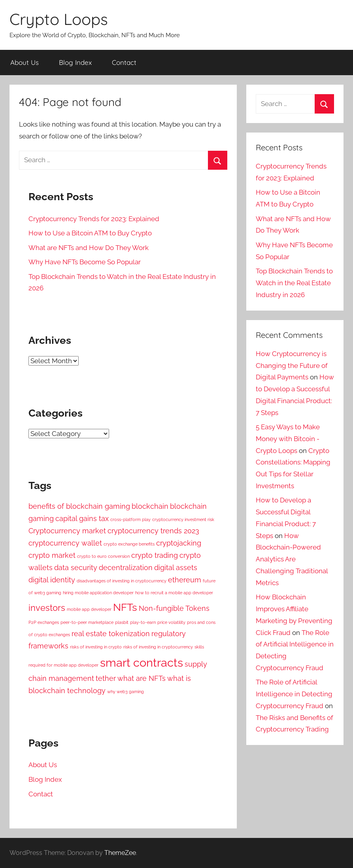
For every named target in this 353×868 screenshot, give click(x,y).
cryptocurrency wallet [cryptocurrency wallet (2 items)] (65, 543)
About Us (25, 62)
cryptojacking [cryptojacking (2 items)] (179, 543)
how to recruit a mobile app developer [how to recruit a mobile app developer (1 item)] (174, 593)
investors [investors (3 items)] (47, 608)
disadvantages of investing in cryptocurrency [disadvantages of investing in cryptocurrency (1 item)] (122, 581)
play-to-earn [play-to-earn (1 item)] (143, 622)
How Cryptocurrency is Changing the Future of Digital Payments (292, 366)
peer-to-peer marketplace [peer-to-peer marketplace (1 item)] (87, 622)
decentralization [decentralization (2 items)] (126, 568)
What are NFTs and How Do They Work (89, 248)
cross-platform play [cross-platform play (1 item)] (130, 519)
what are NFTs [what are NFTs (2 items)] (142, 678)
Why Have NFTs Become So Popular (85, 262)
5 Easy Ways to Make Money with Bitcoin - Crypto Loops (288, 439)
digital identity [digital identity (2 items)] (52, 580)
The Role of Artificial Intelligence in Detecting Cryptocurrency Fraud (294, 694)
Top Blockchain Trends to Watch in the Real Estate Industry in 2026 (294, 283)
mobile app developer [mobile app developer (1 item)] (89, 609)
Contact (124, 62)
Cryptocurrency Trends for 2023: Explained (94, 219)
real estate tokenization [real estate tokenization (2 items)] (111, 634)
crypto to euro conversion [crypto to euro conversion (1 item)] (103, 556)
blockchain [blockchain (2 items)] (150, 506)
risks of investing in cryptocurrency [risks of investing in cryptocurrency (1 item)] (158, 647)
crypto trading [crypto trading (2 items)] (155, 555)
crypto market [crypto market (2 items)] (52, 555)
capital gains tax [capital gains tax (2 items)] (82, 518)
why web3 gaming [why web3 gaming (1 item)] (126, 692)
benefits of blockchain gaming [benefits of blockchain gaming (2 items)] (79, 506)
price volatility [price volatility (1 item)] (171, 622)
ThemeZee (120, 853)
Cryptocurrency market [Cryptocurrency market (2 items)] (67, 531)
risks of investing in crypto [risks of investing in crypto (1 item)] (96, 647)
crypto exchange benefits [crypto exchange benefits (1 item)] (129, 544)
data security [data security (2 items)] (76, 568)
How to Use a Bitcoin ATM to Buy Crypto (90, 233)
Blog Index (75, 62)
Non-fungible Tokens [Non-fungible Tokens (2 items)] (174, 608)
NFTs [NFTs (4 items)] (125, 607)
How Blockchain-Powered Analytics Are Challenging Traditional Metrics (292, 559)
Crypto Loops (59, 19)
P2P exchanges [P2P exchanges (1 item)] (44, 622)
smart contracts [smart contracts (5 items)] (142, 662)
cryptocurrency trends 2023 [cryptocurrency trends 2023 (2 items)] (153, 531)
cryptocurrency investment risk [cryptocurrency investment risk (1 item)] (183, 519)
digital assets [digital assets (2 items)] (176, 568)
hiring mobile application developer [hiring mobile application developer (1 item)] (98, 593)
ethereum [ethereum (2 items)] (185, 580)
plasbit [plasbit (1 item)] (122, 622)
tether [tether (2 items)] (106, 678)
